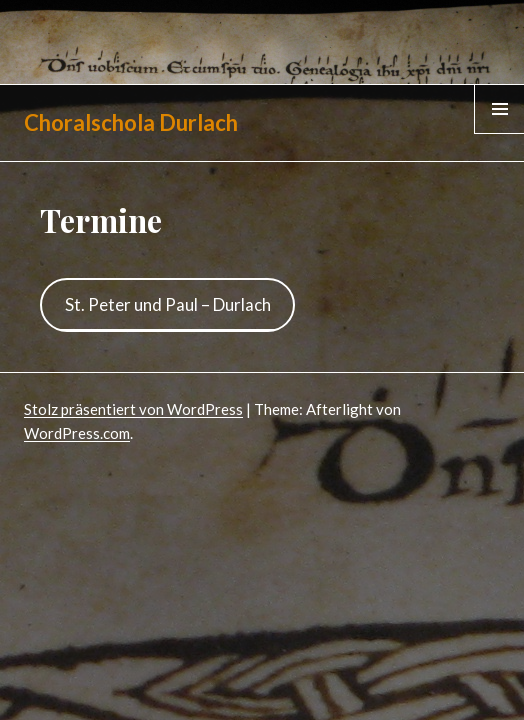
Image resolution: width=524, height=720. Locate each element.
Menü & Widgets (499, 133)
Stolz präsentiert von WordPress (133, 409)
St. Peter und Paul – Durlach (168, 304)
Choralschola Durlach (131, 122)
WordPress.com (77, 433)
